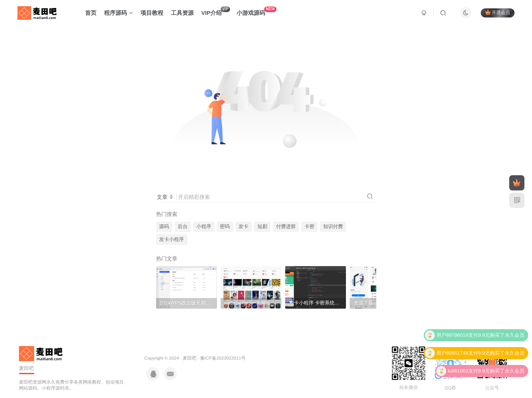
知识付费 (333, 227)
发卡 (243, 227)
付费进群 (286, 227)
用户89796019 (452, 335)
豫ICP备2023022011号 (223, 358)
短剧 (262, 227)
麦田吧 (189, 358)
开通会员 (498, 12)
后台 (183, 227)
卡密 (309, 227)
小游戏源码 (257, 11)
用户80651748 (452, 353)
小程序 (204, 227)
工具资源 (182, 13)
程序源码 (118, 13)
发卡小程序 (171, 239)
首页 (91, 13)
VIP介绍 (216, 11)
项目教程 (152, 13)
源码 (164, 227)
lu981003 (458, 371)
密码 (225, 227)
